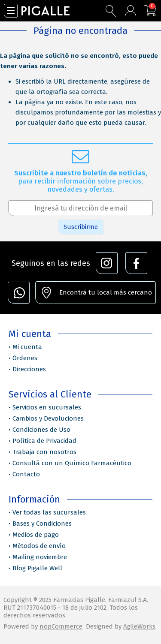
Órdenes (25, 358)
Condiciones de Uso (41, 430)
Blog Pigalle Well (37, 568)
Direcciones (29, 369)
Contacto (26, 474)
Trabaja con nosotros (44, 452)
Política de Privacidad (44, 441)
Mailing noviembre (40, 557)
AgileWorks (139, 626)
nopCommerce (61, 626)
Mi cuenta (27, 347)
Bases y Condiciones (42, 524)
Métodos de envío (39, 546)
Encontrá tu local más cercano (106, 292)
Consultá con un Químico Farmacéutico (72, 463)
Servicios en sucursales (47, 407)
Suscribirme (81, 227)
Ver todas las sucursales (49, 512)
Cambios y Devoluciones (48, 418)
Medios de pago (36, 535)
